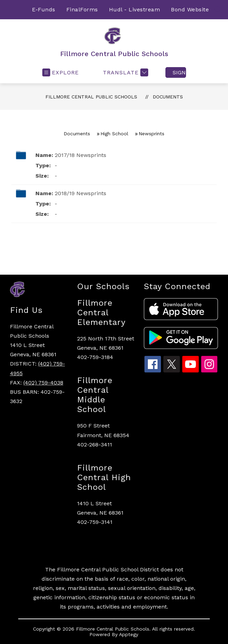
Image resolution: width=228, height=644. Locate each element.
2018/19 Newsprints (80, 193)
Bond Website (190, 9)
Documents (168, 97)
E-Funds (44, 9)
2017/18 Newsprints (80, 155)
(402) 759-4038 (43, 383)
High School (114, 134)
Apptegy (129, 634)
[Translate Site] (125, 72)
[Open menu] (61, 72)
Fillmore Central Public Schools (91, 97)
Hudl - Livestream (135, 9)
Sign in (179, 72)
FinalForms (82, 9)
